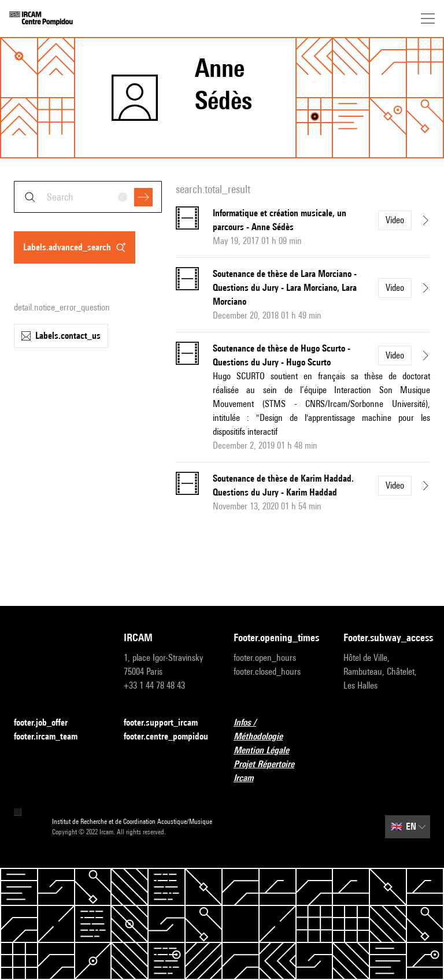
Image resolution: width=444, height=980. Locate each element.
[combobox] (88, 197)
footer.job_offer (48, 723)
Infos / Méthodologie (277, 729)
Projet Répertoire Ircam (277, 771)
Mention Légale (268, 751)
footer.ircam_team (53, 737)
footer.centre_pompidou (166, 736)
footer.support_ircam (167, 723)
